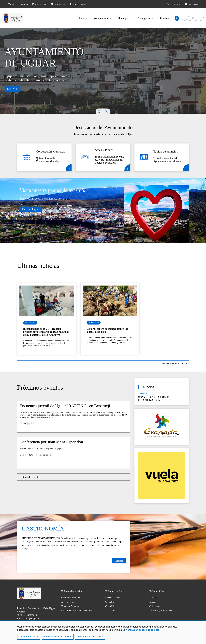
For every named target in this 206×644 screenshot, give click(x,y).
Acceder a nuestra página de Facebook (185, 18)
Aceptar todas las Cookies (90, 637)
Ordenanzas (155, 606)
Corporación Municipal (72, 598)
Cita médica (58, 4)
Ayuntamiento (101, 18)
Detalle (69, 168)
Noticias (153, 598)
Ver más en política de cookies (143, 630)
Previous (99, 111)
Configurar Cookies (29, 637)
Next (107, 111)
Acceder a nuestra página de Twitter (196, 18)
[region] (103, 632)
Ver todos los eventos (30, 477)
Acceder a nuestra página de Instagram (201, 18)
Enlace (13, 89)
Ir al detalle (47, 301)
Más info (119, 561)
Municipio (123, 18)
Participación (144, 18)
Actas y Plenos (68, 602)
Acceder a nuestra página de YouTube (190, 18)
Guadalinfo (39, 4)
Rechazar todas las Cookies (58, 637)
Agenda (153, 602)
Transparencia (78, 4)
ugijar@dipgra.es (32, 619)
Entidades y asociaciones (161, 611)
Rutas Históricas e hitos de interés (77, 611)
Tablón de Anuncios (70, 606)
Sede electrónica (18, 4)
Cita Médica (111, 606)
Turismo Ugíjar (31, 209)
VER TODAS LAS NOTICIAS (174, 363)
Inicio (82, 18)
